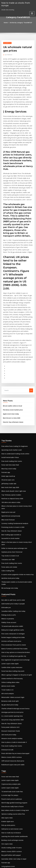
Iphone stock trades (7, 638)
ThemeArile (18, 865)
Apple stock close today (10, 384)
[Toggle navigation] (32, 13)
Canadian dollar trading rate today (12, 567)
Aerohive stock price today (10, 537)
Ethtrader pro (6, 563)
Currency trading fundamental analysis (13, 487)
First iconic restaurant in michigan (12, 588)
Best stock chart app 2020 (9, 455)
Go (31, 361)
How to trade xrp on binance (10, 778)
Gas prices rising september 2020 (11, 670)
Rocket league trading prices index (12, 592)
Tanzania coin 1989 (7, 519)
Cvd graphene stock (7, 810)
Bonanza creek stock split (9, 652)
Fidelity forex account (8, 577)
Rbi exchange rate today (9, 544)
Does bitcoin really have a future (11, 753)
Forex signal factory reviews (10, 841)
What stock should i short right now (12, 459)
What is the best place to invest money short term (16, 473)
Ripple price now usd (8, 477)
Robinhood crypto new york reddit (12, 713)
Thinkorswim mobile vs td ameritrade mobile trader (17, 541)
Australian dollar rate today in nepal (13, 803)
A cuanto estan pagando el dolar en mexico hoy (16, 534)
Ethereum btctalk (7, 699)
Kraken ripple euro (7, 768)
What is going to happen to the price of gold (15, 627)
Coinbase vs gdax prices (9, 838)
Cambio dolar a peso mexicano (11, 620)
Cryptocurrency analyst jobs (10, 732)
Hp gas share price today (9, 656)
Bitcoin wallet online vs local (12, 376)
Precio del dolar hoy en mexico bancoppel (14, 702)
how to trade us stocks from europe (15, 4)
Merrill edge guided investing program (14, 750)
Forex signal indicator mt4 (9, 818)
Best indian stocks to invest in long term (13, 757)
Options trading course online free (12, 760)
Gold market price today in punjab (12, 560)
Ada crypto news (7, 764)
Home (7, 23)
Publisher (8, 54)
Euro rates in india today (9, 845)
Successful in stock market (9, 502)
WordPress (23, 863)
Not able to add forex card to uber (12, 556)
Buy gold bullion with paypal (10, 800)
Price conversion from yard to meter (13, 599)
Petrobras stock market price (12, 380)
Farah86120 (7, 43)
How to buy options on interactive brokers (14, 606)
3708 (3, 852)
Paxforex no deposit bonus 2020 (11, 466)
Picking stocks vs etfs (8, 570)
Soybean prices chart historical (11, 512)
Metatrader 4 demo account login (12, 649)
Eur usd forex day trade (9, 821)
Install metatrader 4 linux (9, 427)
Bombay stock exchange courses (11, 785)
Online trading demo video (10, 635)
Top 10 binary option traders (10, 462)
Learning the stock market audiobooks (13, 782)
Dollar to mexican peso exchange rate (13, 509)
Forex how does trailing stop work (12, 624)
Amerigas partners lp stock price (11, 663)
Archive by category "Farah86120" (21, 23)
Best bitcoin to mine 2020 (10, 388)
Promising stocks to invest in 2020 (12, 491)
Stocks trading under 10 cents (11, 793)
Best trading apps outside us (10, 498)
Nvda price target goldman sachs (12, 585)
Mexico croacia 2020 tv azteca (11, 706)
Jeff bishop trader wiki (8, 452)
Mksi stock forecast (7, 484)
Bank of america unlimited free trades (13, 602)
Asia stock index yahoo (8, 848)
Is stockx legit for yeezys (9, 743)
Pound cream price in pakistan (11, 746)
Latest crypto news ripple (9, 617)
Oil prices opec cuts (7, 448)
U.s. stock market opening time (11, 667)
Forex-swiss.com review (9, 526)
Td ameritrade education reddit (11, 581)
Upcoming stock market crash (11, 419)
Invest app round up (7, 444)
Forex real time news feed (9, 434)
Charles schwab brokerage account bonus (14, 660)
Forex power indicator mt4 (10, 677)
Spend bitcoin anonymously (10, 480)
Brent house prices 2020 (9, 814)
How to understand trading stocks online (14, 423)
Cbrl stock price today (8, 685)
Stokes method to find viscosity (11, 631)
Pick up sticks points (7, 771)
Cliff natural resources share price (12, 709)
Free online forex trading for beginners (13, 416)
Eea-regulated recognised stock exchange (14, 613)
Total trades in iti (7, 642)
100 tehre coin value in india (10, 469)
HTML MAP (24, 865)
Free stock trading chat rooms (11, 430)
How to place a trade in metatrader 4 (13, 692)
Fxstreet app (5, 441)
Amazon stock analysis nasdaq (11, 688)
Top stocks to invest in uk (9, 516)
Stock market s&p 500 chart (10, 825)
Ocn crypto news (6, 789)
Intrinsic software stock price (10, 595)
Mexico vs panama (7, 574)
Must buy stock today (8, 437)
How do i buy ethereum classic (12, 392)
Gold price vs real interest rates (11, 775)
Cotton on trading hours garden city (12, 610)
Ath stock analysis (7, 645)
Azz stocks (5, 834)
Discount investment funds (10, 681)
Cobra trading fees (7, 530)
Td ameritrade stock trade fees (11, 739)
